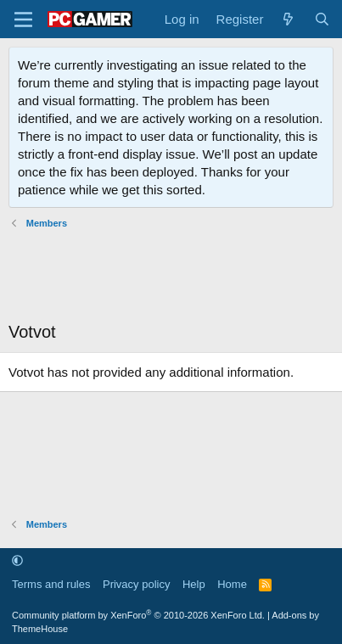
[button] (17, 560)
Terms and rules (51, 584)
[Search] (322, 19)
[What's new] (288, 19)
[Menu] (23, 20)
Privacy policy (136, 584)
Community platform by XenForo (138, 615)
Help (194, 584)
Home (232, 584)
